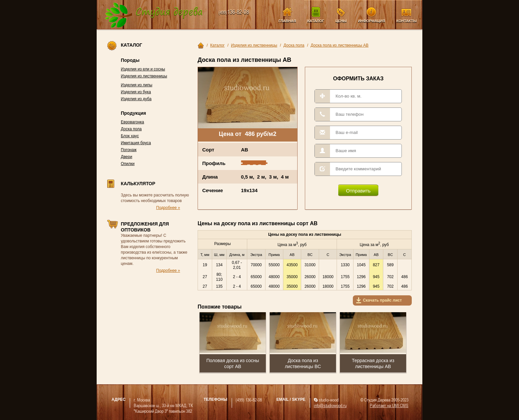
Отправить (358, 191)
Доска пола (131, 129)
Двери (126, 157)
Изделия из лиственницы (144, 76)
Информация (371, 21)
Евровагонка (132, 122)
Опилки (128, 164)
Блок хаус (130, 136)
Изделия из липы (137, 85)
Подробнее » (168, 208)
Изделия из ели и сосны (143, 69)
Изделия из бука (136, 92)
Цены (341, 21)
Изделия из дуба (136, 99)
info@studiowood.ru (330, 405)
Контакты (406, 21)
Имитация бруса (136, 143)
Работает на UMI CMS (389, 405)
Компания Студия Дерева (154, 15)
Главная (287, 21)
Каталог (316, 21)
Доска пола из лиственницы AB (340, 45)
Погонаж (129, 150)
